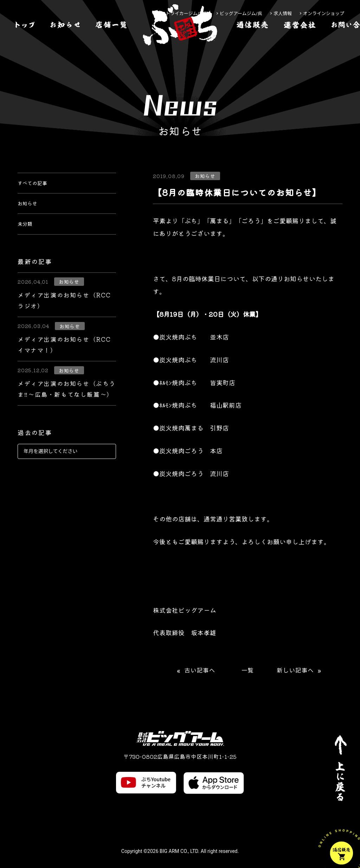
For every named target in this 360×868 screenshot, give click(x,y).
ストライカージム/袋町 (185, 14)
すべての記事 (37, 185)
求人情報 (283, 14)
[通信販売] (252, 47)
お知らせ (30, 211)
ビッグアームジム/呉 (241, 14)
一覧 (248, 670)
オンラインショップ (324, 14)
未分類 (27, 236)
